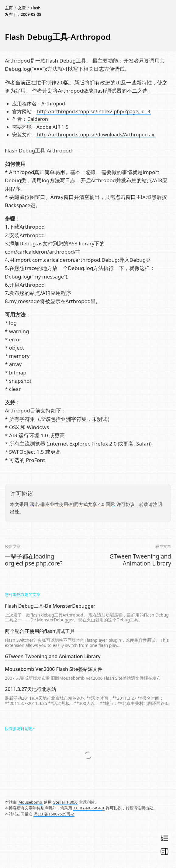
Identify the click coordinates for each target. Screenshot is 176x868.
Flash (36, 8)
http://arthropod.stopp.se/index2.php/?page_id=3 (94, 111)
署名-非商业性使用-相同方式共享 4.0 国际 (72, 504)
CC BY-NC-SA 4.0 (89, 808)
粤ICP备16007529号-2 (54, 814)
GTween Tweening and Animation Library (140, 560)
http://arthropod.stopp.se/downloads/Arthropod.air (96, 135)
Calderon (38, 119)
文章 (22, 8)
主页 (9, 8)
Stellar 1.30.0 (65, 802)
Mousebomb (30, 802)
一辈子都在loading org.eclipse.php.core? (34, 560)
